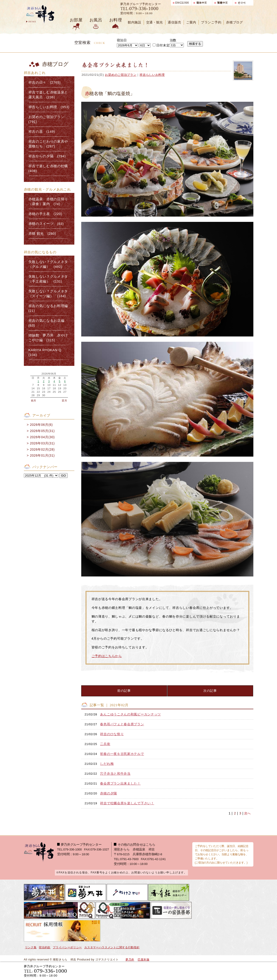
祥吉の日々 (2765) (45, 82)
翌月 (64, 401)
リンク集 (31, 947)
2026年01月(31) (42, 455)
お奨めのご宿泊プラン (121, 75)
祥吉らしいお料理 (152, 75)
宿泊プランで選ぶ (190, 971)
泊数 (173, 40)
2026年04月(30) (42, 437)
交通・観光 (155, 22)
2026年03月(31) (42, 443)
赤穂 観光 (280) (42, 234)
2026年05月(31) (42, 431)
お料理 (116, 20)
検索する (195, 44)
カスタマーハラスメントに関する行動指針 (112, 947)
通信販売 (175, 22)
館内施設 (135, 22)
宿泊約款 (45, 947)
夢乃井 (130, 960)
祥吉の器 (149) (42, 132)
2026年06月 (49, 374)
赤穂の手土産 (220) (45, 214)
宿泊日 (122, 40)
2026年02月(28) (42, 449)
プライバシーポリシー (67, 947)
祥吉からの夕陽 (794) (47, 156)
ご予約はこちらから (107, 656)
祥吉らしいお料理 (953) (49, 107)
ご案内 (191, 22)
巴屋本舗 (144, 960)
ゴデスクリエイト (107, 960)
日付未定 (161, 45)
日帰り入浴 (231, 971)
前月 (34, 401)
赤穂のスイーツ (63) (46, 224)
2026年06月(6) (41, 425)
